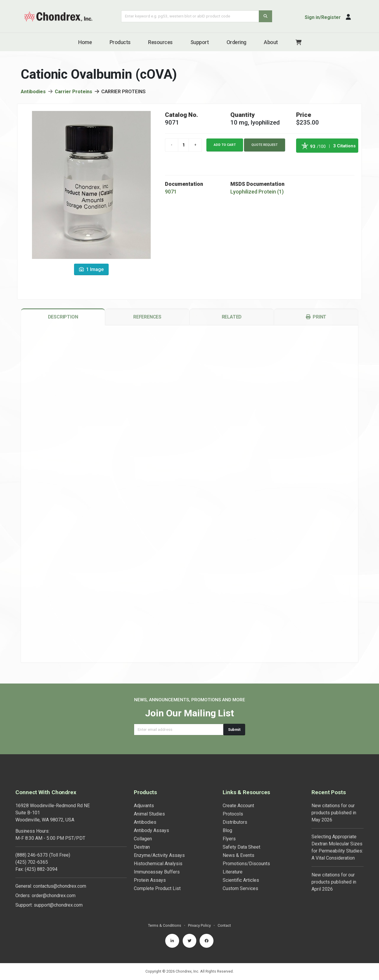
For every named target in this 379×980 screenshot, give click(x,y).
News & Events (239, 855)
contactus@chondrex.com (60, 886)
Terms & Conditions (165, 925)
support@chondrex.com (58, 905)
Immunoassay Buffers (157, 872)
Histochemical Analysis (158, 864)
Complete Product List (157, 888)
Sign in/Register (323, 17)
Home (85, 42)
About (271, 42)
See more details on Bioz (343, 162)
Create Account (238, 806)
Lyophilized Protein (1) (257, 194)
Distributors (235, 822)
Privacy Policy (199, 925)
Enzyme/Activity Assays (159, 855)
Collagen (143, 839)
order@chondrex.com (54, 896)
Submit (234, 730)
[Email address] (179, 730)
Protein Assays (150, 880)
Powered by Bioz (302, 162)
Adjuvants (144, 806)
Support (200, 42)
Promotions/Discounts (246, 864)
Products (120, 42)
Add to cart (225, 147)
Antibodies (33, 94)
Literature (233, 872)
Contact (224, 925)
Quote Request (265, 147)
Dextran (142, 847)
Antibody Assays (151, 830)
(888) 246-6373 (32, 855)
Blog (227, 830)
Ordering (236, 42)
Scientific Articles (241, 880)
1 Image (91, 272)
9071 (171, 194)
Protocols (233, 814)
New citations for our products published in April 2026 (334, 882)
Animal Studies (149, 814)
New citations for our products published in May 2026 (334, 813)
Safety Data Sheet (241, 847)
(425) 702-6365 (32, 862)
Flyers (229, 839)
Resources (160, 42)
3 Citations (344, 148)
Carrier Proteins (73, 94)
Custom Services (240, 888)
